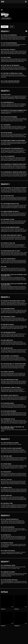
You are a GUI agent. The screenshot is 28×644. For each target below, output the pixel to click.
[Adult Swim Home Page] (4, 2)
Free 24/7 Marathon (6, 19)
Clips (11, 27)
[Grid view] (26, 31)
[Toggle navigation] (26, 2)
